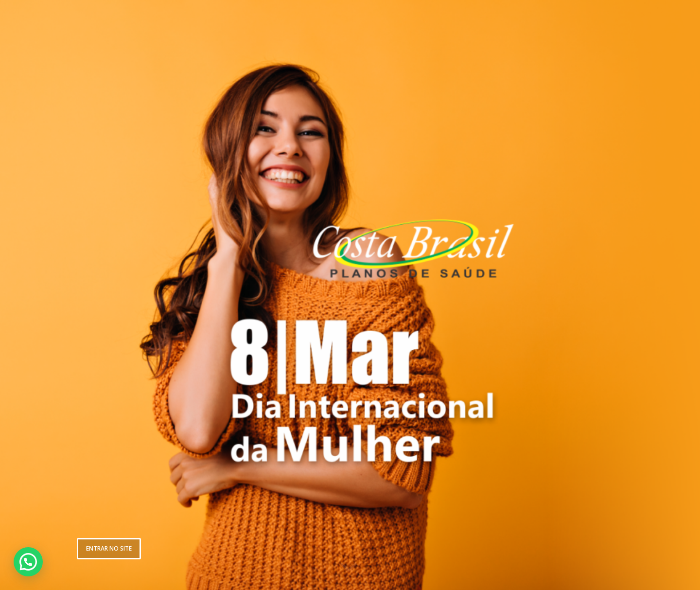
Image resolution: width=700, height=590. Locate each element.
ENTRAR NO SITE (109, 548)
